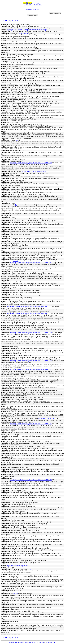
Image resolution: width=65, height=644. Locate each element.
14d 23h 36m (28, 5)
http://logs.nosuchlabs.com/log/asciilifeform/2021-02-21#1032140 (31, 480)
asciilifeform (28, 3)
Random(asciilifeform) (16, 642)
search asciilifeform (55, 13)
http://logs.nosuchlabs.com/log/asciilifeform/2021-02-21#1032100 (31, 333)
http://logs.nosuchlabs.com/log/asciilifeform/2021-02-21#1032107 (31, 369)
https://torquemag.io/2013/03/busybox (34, 172)
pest (38, 3)
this (16, 205)
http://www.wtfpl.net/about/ (47, 418)
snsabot (3, 142)
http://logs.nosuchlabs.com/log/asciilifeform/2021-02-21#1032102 (31, 361)
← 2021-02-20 (5, 21)
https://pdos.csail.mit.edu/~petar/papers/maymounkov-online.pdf (27, 30)
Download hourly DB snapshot (34, 642)
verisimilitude (5, 26)
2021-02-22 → (16, 21)
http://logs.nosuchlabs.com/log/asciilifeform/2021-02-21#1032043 (27, 306)
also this (16, 261)
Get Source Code (50, 642)
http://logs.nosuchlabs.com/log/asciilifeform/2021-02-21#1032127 (31, 424)
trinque (3, 24)
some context (24, 33)
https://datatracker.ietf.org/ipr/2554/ (18, 566)
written (16, 594)
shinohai (4, 418)
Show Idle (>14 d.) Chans (32, 9)
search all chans (32, 15)
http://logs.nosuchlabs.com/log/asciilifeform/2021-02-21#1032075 (31, 263)
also (17, 140)
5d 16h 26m (38, 5)
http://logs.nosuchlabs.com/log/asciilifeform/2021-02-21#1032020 (31, 163)
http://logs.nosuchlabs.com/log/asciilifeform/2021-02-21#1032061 (27, 313)
